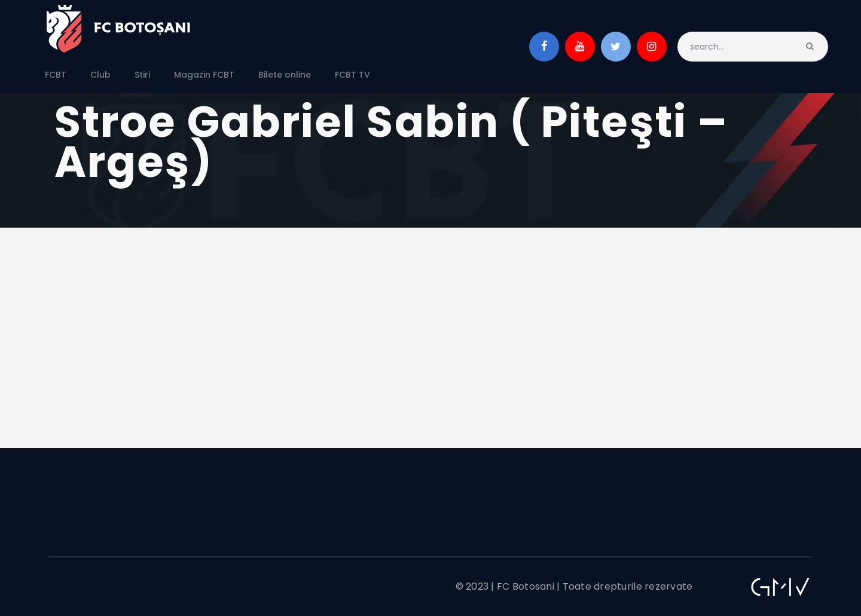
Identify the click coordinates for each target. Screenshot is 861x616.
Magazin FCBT (204, 75)
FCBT (56, 75)
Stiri (142, 75)
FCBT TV (352, 75)
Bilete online (285, 75)
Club (100, 75)
